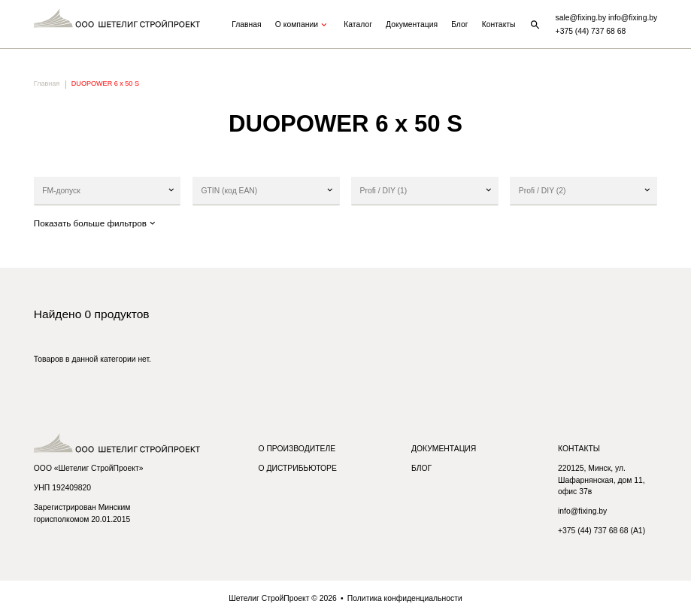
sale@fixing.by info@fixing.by (607, 18)
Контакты (499, 24)
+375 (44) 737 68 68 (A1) (602, 531)
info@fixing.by (582, 511)
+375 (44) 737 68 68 (591, 31)
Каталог (358, 24)
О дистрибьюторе (297, 468)
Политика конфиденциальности (405, 598)
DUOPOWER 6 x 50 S (105, 83)
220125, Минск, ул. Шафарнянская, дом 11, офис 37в (602, 480)
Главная (246, 24)
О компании (303, 25)
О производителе (297, 449)
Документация (412, 24)
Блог (459, 24)
